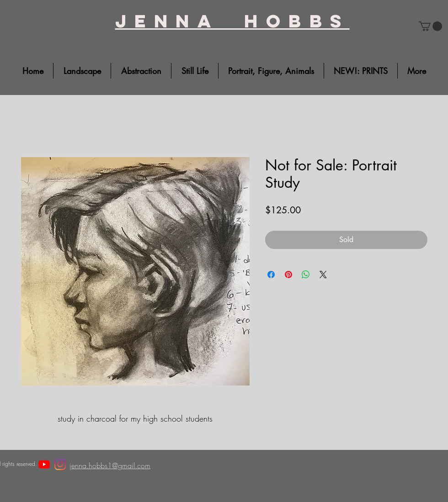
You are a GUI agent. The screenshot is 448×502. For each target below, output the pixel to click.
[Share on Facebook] (271, 275)
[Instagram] (60, 464)
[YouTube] (44, 464)
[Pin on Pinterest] (288, 275)
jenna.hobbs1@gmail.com (110, 465)
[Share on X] (323, 275)
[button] (430, 26)
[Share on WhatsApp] (306, 275)
